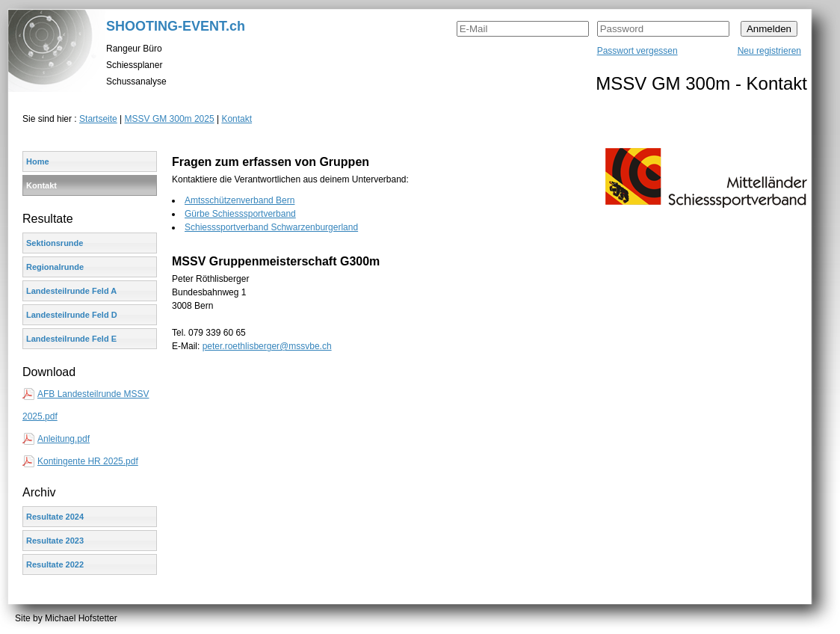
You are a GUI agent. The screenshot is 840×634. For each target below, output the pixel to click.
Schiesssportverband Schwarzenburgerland (271, 227)
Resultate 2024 (55, 517)
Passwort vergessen (637, 51)
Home (38, 161)
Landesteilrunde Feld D (72, 315)
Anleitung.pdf (64, 439)
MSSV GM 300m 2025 (170, 119)
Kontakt (237, 119)
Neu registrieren (769, 51)
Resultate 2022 (55, 564)
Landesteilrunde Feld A (71, 291)
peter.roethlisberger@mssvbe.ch (267, 346)
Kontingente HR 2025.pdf (88, 461)
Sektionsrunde (55, 243)
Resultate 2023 (55, 541)
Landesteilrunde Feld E (71, 339)
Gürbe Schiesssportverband (240, 214)
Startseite (98, 119)
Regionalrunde (55, 267)
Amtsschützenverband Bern (240, 200)
